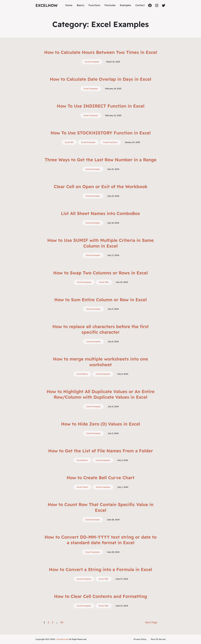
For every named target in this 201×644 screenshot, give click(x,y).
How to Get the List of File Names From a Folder (101, 451)
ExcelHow (47, 5)
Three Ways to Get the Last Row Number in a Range (101, 160)
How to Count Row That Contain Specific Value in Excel (101, 507)
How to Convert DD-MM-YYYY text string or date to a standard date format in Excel (101, 540)
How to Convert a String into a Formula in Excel (100, 569)
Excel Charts (82, 487)
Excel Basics (82, 374)
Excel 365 (69, 142)
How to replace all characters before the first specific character (101, 329)
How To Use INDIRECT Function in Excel (101, 106)
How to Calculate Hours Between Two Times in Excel (101, 52)
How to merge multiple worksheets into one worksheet (100, 362)
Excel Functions (110, 142)
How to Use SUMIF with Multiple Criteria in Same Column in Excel (100, 243)
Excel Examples (92, 62)
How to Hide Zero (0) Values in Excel (101, 424)
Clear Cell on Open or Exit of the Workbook (101, 186)
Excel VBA (104, 282)
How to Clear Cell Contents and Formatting (100, 596)
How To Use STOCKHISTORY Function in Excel (101, 133)
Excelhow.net (63, 639)
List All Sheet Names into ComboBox (100, 213)
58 (62, 622)
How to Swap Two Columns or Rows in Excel (100, 273)
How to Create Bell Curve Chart (100, 478)
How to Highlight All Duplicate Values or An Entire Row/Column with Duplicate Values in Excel (101, 394)
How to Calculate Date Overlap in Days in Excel (100, 79)
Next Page (151, 622)
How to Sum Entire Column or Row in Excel (100, 300)
